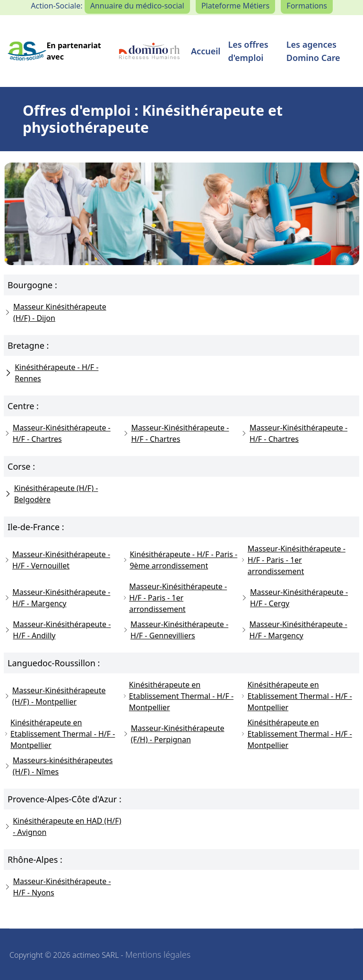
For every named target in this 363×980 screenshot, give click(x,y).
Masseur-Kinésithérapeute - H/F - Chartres (57, 433)
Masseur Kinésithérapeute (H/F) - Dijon (55, 312)
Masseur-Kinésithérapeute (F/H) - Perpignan (173, 734)
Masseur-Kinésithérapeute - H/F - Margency (57, 598)
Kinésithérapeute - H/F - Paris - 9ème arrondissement (180, 560)
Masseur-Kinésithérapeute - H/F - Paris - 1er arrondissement (293, 560)
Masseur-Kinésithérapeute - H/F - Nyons (57, 887)
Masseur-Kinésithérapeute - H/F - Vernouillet (57, 560)
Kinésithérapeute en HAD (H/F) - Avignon (63, 826)
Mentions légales (158, 954)
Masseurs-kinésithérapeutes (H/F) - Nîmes (58, 766)
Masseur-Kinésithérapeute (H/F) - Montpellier (55, 696)
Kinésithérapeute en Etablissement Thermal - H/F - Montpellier (178, 696)
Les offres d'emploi (248, 51)
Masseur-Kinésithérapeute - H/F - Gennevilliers (175, 630)
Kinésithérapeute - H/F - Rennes (51, 373)
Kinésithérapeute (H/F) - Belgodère (51, 494)
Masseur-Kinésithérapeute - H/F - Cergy (294, 598)
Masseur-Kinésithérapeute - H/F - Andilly (57, 630)
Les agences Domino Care (313, 51)
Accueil (206, 51)
